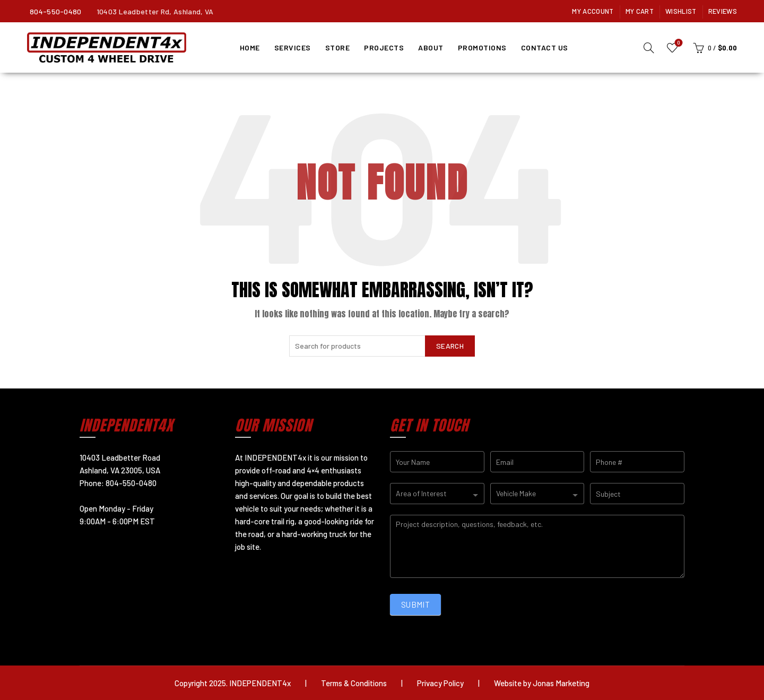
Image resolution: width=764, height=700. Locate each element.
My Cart (640, 11)
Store (338, 47)
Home (250, 47)
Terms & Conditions (354, 683)
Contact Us (545, 47)
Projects (384, 47)
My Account (593, 11)
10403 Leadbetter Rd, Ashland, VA (155, 11)
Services (293, 47)
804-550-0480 (56, 11)
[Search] (649, 48)
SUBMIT (415, 604)
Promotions (482, 47)
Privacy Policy (440, 683)
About (431, 47)
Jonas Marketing (561, 683)
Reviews (723, 11)
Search (450, 346)
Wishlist (681, 11)
